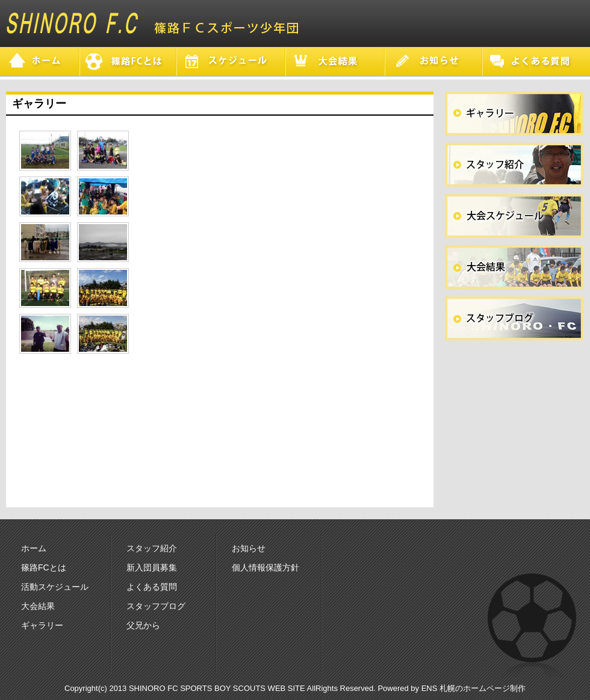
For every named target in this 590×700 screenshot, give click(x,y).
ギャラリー (42, 625)
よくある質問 (152, 587)
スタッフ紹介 (152, 548)
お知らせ (249, 548)
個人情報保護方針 (265, 567)
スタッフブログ (156, 606)
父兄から (143, 625)
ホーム (34, 548)
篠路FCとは (44, 567)
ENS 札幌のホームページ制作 (474, 688)
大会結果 (38, 606)
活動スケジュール (55, 587)
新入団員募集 (152, 567)
